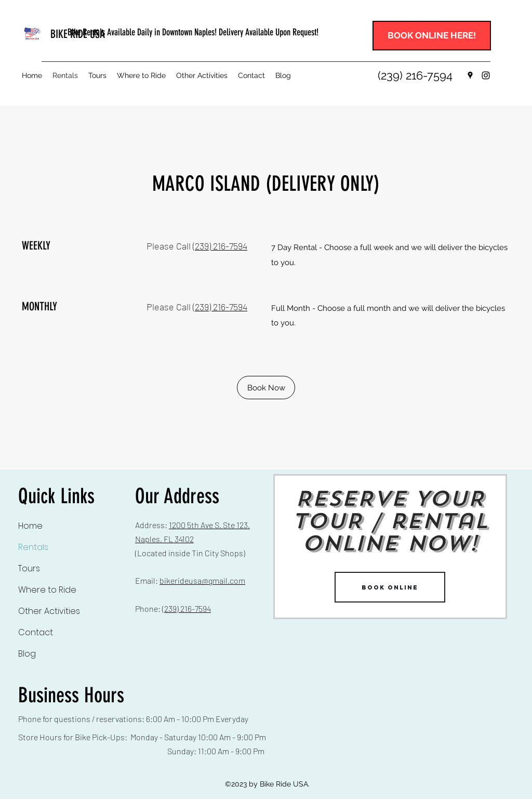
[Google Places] (470, 75)
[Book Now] (266, 388)
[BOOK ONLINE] (390, 587)
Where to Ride (47, 590)
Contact (36, 632)
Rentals (33, 547)
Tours (29, 568)
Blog (27, 654)
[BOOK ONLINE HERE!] (432, 36)
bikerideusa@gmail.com (202, 580)
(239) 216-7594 (220, 246)
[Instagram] (486, 75)
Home (30, 526)
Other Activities (49, 611)
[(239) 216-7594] (415, 75)
